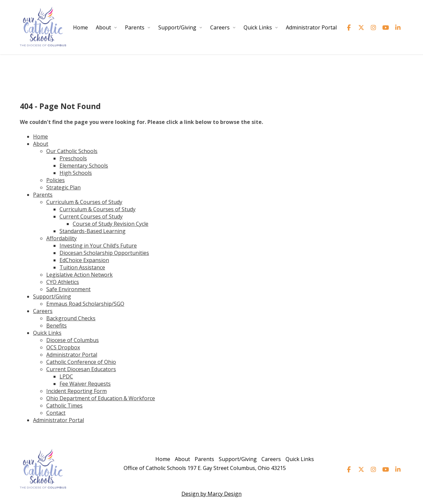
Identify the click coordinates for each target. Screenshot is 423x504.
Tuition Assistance (82, 267)
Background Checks (71, 318)
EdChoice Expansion (84, 260)
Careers (220, 27)
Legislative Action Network (79, 275)
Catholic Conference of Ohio (81, 362)
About (103, 27)
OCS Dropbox (63, 347)
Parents (135, 27)
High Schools (76, 173)
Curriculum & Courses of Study (84, 202)
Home (80, 27)
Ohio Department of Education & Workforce (101, 398)
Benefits (57, 326)
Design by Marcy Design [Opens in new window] (211, 494)
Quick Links (258, 27)
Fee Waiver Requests (85, 384)
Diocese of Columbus (73, 340)
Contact (56, 413)
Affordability (61, 238)
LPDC (66, 376)
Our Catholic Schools (72, 151)
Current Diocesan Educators (81, 369)
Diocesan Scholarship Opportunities (104, 253)
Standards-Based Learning (93, 231)
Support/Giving (177, 27)
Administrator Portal (311, 27)
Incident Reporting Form (77, 391)
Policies (56, 180)
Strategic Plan (63, 187)
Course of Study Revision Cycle (111, 224)
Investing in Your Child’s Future (98, 246)
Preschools (73, 158)
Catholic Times (64, 406)
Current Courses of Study (91, 216)
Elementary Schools (84, 166)
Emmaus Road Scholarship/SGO (85, 304)
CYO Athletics (63, 282)
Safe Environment (68, 289)
